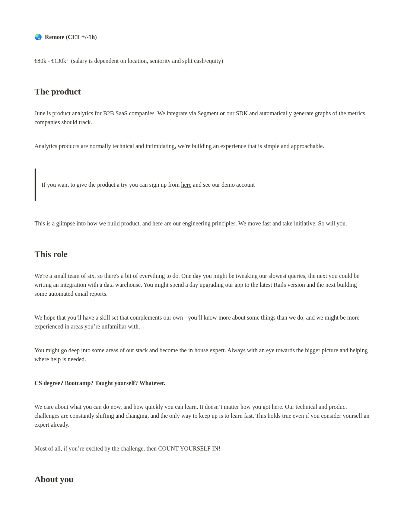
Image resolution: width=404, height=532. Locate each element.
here (187, 185)
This (40, 223)
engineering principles (209, 223)
